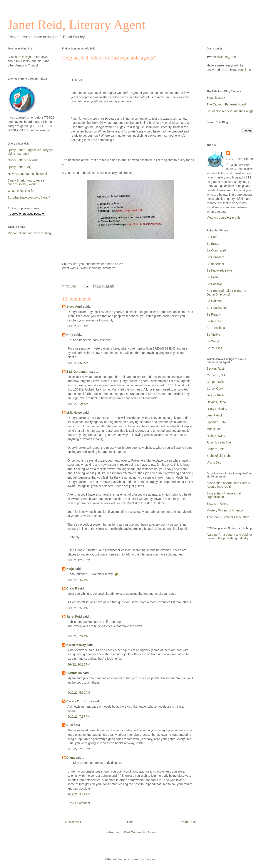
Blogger (150, 859)
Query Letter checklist (22, 160)
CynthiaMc (74, 673)
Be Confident (215, 257)
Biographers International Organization (224, 495)
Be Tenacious (216, 328)
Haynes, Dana (216, 402)
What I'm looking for (21, 191)
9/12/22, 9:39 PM (79, 794)
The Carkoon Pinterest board (226, 104)
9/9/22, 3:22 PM (78, 636)
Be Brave (213, 244)
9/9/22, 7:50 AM (78, 363)
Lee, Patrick (215, 415)
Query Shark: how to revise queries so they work (26, 182)
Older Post (189, 822)
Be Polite (213, 277)
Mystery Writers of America (225, 510)
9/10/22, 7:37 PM (79, 717)
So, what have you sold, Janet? (29, 197)
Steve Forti (74, 307)
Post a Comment (79, 803)
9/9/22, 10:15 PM (79, 664)
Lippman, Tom (216, 422)
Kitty (70, 335)
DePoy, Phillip (216, 395)
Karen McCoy (76, 645)
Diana (70, 758)
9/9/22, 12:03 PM (79, 560)
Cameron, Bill (216, 375)
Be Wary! (213, 341)
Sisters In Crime (217, 504)
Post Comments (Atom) (140, 832)
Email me (245, 70)
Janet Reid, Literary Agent (76, 25)
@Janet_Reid (227, 57)
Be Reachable (216, 308)
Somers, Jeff (215, 449)
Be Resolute (215, 321)
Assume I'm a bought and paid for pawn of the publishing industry (229, 536)
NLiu (70, 725)
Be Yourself (214, 348)
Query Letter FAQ (20, 167)
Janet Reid (74, 617)
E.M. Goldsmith (77, 372)
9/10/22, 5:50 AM (79, 693)
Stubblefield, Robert (220, 456)
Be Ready (213, 314)
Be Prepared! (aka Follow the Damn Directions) (226, 293)
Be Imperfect (215, 264)
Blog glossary (216, 98)
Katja (70, 569)
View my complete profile (223, 217)
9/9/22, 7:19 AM (78, 326)
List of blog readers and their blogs (230, 111)
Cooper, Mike (216, 382)
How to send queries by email (28, 174)
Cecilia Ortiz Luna (79, 701)
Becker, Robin (216, 369)
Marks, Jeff (214, 429)
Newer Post (73, 822)
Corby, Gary (215, 389)
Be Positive (214, 284)
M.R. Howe (74, 413)
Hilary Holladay (217, 409)
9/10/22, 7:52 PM (79, 749)
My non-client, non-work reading (29, 233)
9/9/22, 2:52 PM (78, 580)
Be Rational (214, 301)
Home (131, 822)
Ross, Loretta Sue (219, 442)
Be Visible (213, 335)
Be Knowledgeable (219, 270)
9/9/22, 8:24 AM (78, 404)
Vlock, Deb (214, 462)
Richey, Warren (217, 436)
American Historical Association (228, 517)
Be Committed (216, 250)
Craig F (72, 588)
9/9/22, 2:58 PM (78, 608)
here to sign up (26, 57)
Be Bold (212, 237)
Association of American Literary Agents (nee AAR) (228, 485)
